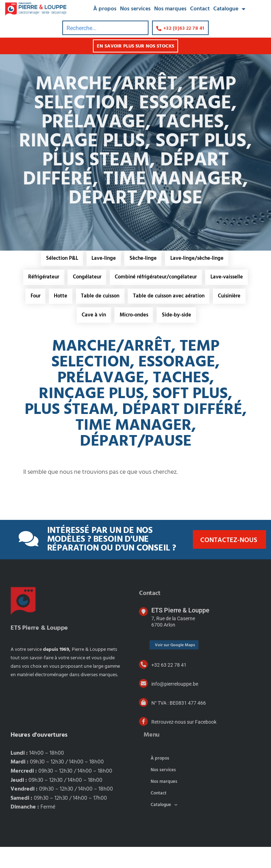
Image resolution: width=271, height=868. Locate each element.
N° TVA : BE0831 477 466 (179, 724)
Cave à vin (175, 316)
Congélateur (110, 278)
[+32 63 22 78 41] (143, 685)
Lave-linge (104, 258)
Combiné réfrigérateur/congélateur (179, 278)
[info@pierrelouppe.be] (143, 705)
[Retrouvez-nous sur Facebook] (143, 743)
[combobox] (105, 21)
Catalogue (164, 826)
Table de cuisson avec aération (77, 316)
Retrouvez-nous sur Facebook (184, 743)
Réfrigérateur (66, 278)
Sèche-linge (143, 258)
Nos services (163, 791)
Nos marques (164, 803)
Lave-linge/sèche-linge (198, 258)
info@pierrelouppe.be (175, 705)
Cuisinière (138, 316)
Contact (159, 814)
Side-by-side (136, 336)
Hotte (145, 297)
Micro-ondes (216, 316)
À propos (160, 779)
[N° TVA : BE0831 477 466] (143, 724)
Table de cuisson (185, 297)
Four (119, 297)
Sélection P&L (61, 258)
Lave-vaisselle (84, 297)
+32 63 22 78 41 (169, 686)
